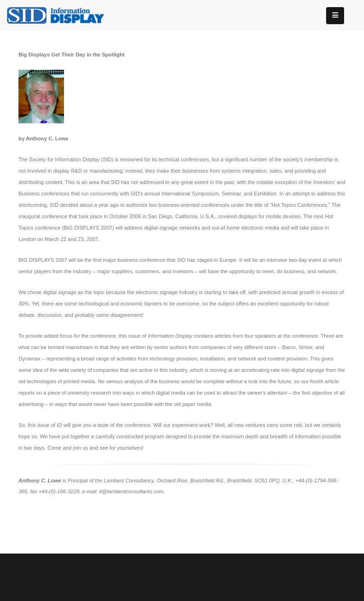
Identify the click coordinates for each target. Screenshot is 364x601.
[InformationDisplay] (60, 14)
